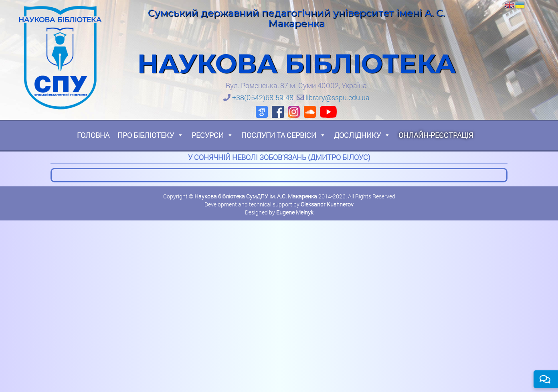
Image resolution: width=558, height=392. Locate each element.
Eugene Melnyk (295, 212)
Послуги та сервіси (284, 135)
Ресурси (212, 135)
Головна (93, 135)
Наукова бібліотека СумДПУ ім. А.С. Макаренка (256, 196)
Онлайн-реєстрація (436, 135)
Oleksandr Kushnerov (327, 204)
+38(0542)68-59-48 (263, 97)
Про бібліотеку (151, 135)
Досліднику (362, 135)
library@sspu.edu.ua (338, 97)
